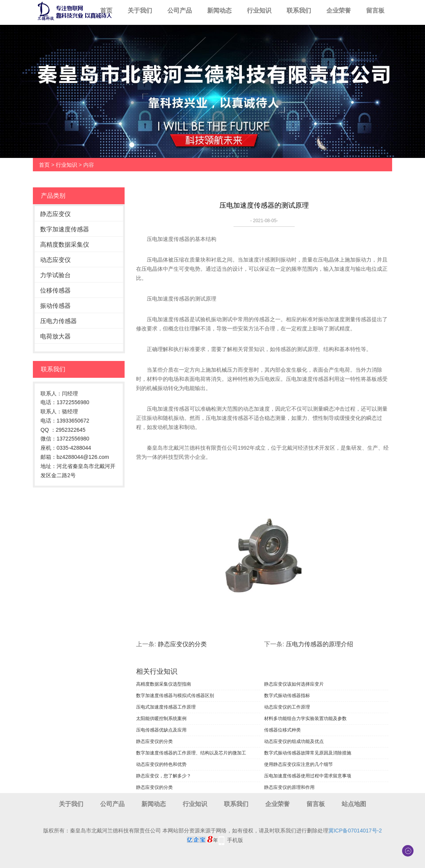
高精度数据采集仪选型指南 (164, 684)
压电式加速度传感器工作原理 (166, 707)
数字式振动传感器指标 (287, 696)
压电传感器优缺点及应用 (161, 730)
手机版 (235, 840)
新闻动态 (219, 11)
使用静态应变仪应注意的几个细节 (298, 764)
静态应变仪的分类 (182, 644)
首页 (106, 11)
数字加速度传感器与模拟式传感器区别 (175, 696)
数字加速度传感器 (65, 229)
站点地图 (354, 804)
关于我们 (140, 11)
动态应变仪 (55, 260)
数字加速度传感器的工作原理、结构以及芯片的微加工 (191, 753)
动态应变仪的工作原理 (287, 707)
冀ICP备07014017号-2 (355, 831)
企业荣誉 (339, 11)
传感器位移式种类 (282, 730)
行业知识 (259, 11)
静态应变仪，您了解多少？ (164, 776)
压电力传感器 (58, 321)
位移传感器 (55, 290)
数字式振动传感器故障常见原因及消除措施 (308, 753)
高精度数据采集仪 (65, 245)
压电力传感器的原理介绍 (320, 644)
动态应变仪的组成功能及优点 (294, 741)
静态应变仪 (55, 214)
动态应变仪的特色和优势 (161, 764)
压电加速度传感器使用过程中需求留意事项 (308, 776)
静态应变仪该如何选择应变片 (294, 684)
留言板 (375, 11)
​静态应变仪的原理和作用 (289, 787)
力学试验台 (55, 275)
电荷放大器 (55, 336)
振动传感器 (55, 306)
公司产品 (180, 11)
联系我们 (299, 11)
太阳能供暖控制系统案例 (161, 718)
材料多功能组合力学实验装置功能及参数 (305, 718)
